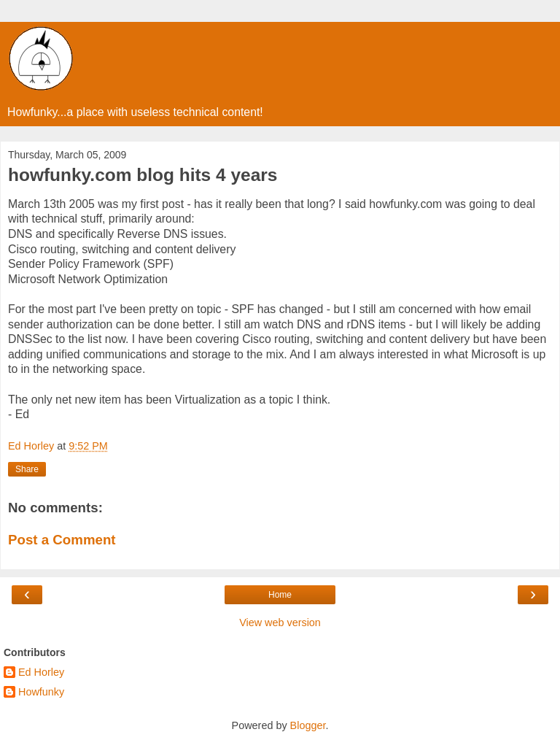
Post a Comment (62, 540)
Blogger (308, 725)
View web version (280, 623)
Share (27, 469)
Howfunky (41, 692)
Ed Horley (41, 672)
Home (280, 595)
